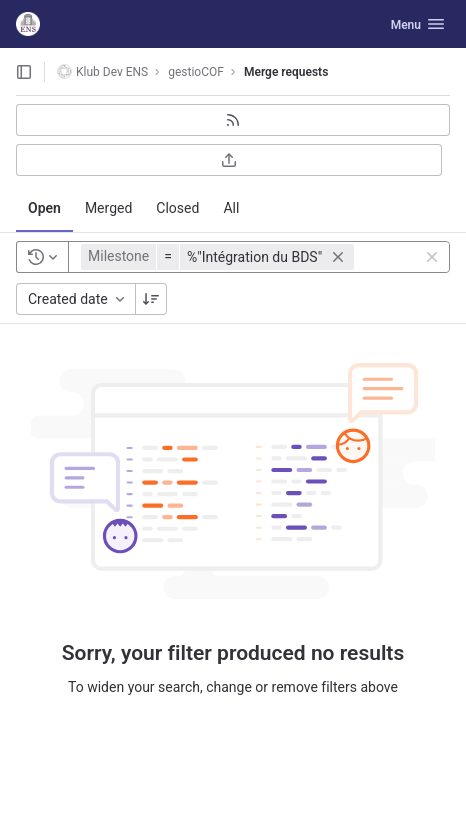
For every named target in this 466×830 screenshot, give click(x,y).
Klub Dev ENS (102, 71)
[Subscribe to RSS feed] (233, 120)
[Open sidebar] (24, 72)
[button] (220, 257)
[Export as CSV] (229, 160)
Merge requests (286, 72)
